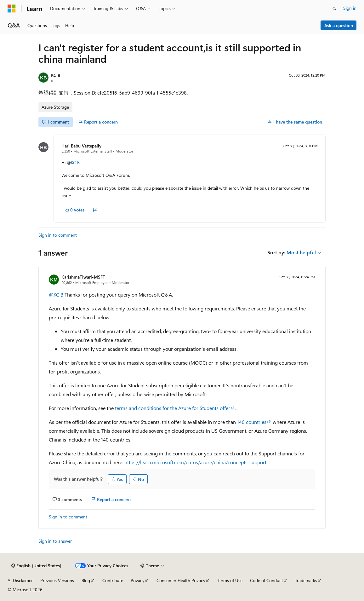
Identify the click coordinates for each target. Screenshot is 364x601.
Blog (86, 580)
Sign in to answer (55, 541)
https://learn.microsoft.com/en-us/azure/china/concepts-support (195, 462)
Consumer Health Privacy (181, 580)
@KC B (56, 295)
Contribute (113, 580)
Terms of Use (230, 580)
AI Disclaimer (20, 580)
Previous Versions (57, 580)
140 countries (252, 422)
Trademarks (306, 580)
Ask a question (339, 25)
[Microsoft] (12, 9)
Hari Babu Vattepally (81, 146)
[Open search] (334, 9)
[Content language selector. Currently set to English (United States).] (36, 566)
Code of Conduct (267, 580)
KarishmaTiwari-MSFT (83, 277)
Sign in (350, 8)
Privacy (138, 580)
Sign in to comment (58, 235)
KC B (56, 75)
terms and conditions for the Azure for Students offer (173, 408)
